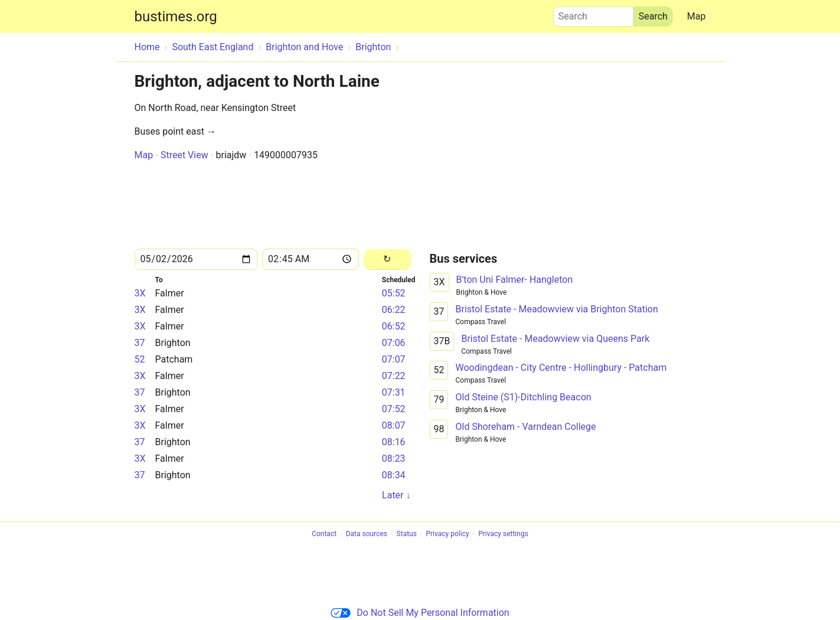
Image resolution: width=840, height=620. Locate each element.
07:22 (394, 376)
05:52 (394, 293)
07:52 (394, 409)
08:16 (394, 442)
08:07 (394, 425)
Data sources (367, 534)
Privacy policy (447, 534)
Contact (324, 534)
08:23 (394, 459)
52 (140, 359)
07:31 (394, 392)
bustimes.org (176, 17)
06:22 (394, 310)
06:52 (394, 326)
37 (140, 343)
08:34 (394, 475)
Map (697, 16)
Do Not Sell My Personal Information (420, 613)
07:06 (394, 343)
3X (140, 293)
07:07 (394, 359)
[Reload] (387, 260)
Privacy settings (503, 534)
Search (593, 14)
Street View (184, 155)
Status (407, 534)
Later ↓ (396, 495)
